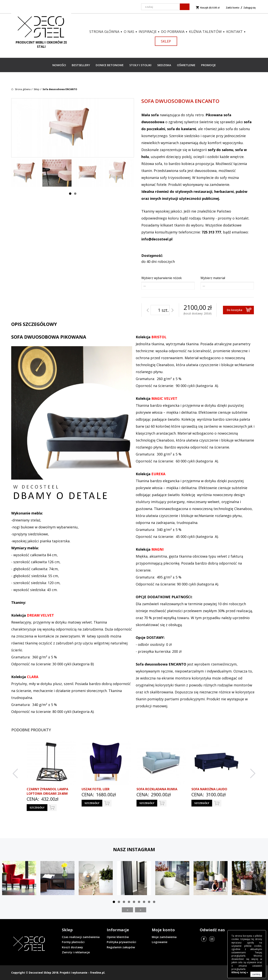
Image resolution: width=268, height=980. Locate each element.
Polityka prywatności (121, 942)
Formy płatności (73, 942)
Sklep (166, 41)
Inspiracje (148, 32)
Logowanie (160, 942)
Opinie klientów (118, 937)
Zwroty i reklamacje (76, 952)
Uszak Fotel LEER (96, 789)
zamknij (256, 974)
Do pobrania (173, 32)
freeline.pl (97, 973)
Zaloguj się (250, 8)
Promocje (208, 65)
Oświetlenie (186, 65)
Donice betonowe (110, 65)
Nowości (59, 65)
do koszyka (52, 808)
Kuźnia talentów (205, 32)
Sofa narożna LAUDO (209, 789)
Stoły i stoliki (140, 65)
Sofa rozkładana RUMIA (157, 789)
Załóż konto (233, 8)
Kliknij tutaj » (240, 972)
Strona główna (104, 32)
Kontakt (234, 32)
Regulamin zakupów (121, 947)
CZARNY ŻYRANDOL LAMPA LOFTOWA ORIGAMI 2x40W (47, 791)
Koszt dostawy (72, 947)
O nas (129, 32)
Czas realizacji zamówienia (81, 937)
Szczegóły (37, 807)
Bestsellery (81, 65)
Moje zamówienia (164, 937)
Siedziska (164, 65)
